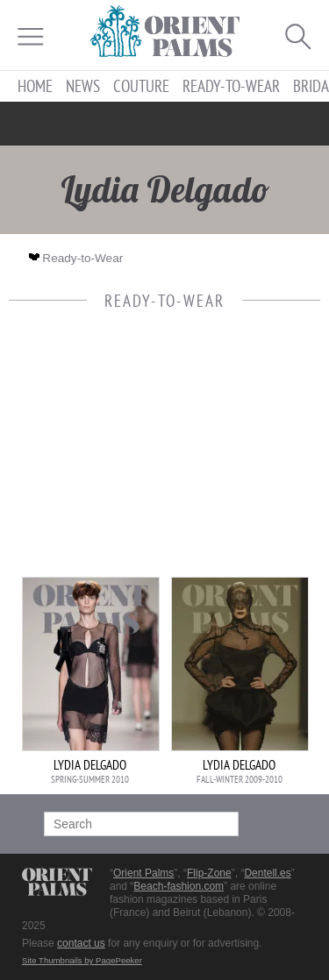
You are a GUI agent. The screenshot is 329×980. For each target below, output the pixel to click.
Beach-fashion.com (179, 886)
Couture (141, 86)
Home (35, 86)
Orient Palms (143, 873)
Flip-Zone (209, 873)
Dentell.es (267, 873)
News (83, 86)
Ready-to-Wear (231, 86)
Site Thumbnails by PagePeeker (82, 960)
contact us (81, 943)
